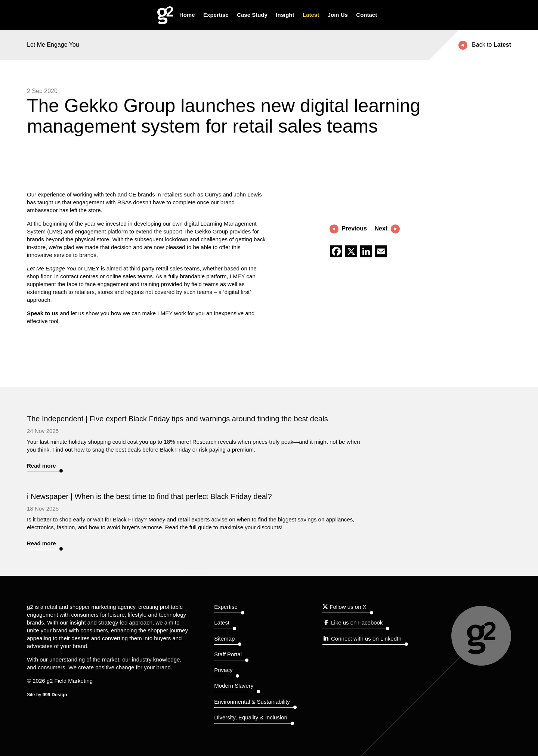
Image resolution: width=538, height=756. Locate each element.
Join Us (338, 15)
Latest (311, 15)
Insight (285, 15)
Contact (367, 15)
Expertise (216, 15)
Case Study (252, 15)
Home (187, 15)
